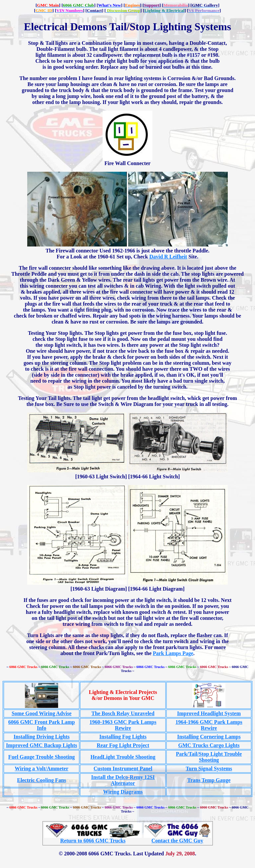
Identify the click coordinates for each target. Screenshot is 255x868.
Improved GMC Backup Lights (42, 745)
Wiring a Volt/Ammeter (41, 769)
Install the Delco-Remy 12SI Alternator (123, 780)
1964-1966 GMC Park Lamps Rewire (209, 725)
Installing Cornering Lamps (209, 737)
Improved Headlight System (209, 713)
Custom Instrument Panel (123, 769)
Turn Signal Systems (209, 769)
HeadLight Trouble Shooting (123, 757)
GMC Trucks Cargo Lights (209, 745)
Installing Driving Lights (42, 737)
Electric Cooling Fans (42, 780)
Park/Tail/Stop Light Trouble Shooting (209, 757)
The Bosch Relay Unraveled (123, 713)
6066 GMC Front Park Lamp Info (42, 725)
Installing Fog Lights (123, 737)
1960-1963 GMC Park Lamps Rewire (123, 725)
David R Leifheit (168, 257)
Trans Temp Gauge (209, 780)
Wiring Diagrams (123, 792)
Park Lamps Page (173, 653)
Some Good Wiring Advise (42, 713)
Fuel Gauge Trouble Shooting (42, 757)
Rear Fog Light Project (123, 745)
